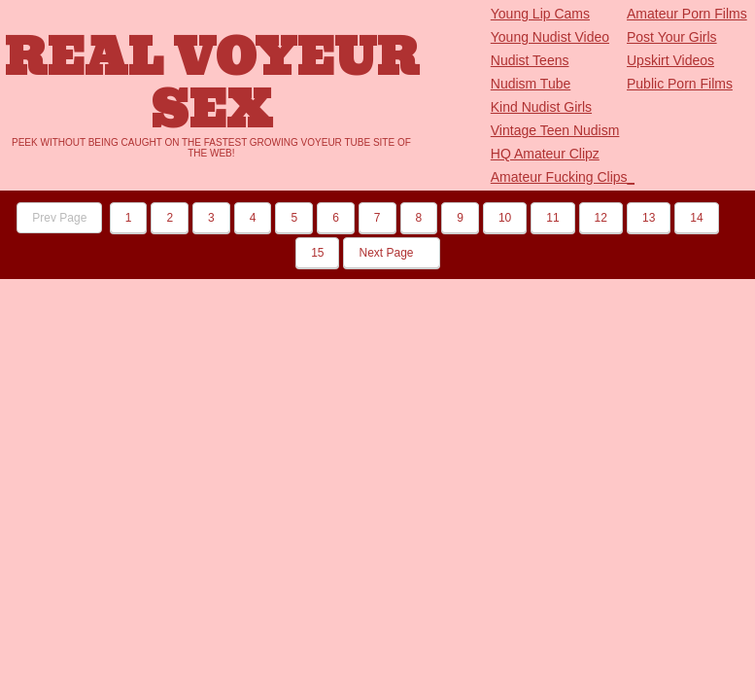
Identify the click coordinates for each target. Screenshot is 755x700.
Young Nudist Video (550, 37)
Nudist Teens (530, 60)
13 (649, 218)
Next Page (391, 253)
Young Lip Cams (540, 14)
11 (552, 218)
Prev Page (59, 218)
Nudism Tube (531, 84)
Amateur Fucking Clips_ (563, 177)
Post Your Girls (672, 37)
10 (505, 218)
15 (317, 253)
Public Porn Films (680, 84)
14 (696, 218)
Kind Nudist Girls (541, 107)
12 (601, 218)
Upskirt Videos (670, 60)
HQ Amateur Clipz (545, 154)
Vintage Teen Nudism (555, 130)
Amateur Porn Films (687, 14)
